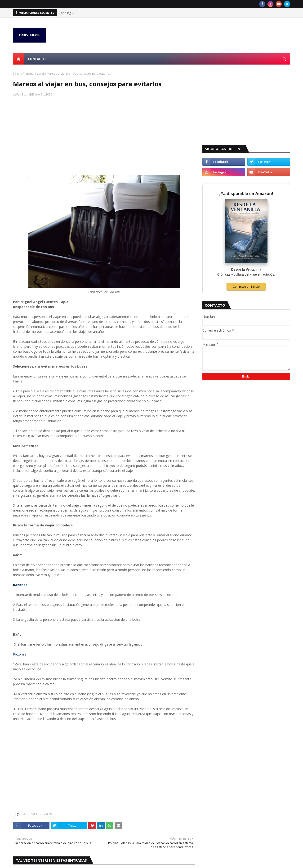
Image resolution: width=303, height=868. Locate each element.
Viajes (41, 74)
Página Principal (24, 74)
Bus (25, 814)
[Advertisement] (104, 137)
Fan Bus (22, 94)
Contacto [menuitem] (37, 59)
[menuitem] (19, 59)
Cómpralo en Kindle (246, 287)
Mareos (36, 814)
